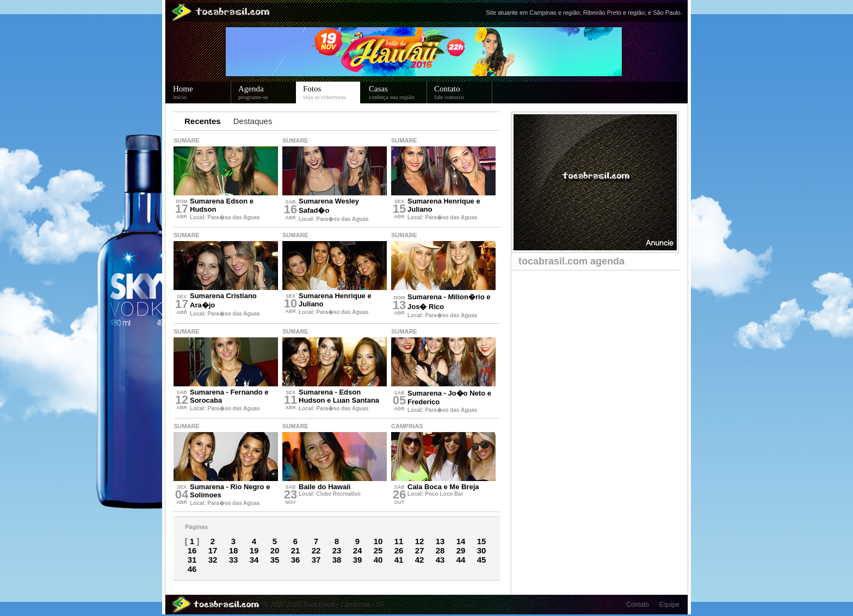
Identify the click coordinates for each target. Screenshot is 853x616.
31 (192, 560)
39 (358, 560)
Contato (463, 93)
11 (399, 541)
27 (420, 550)
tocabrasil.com (571, 261)
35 (275, 560)
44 (461, 560)
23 (337, 550)
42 (420, 560)
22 (316, 550)
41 (399, 560)
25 (378, 550)
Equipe (669, 605)
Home (202, 93)
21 (296, 550)
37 (316, 560)
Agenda (267, 93)
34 (254, 560)
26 (399, 550)
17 (213, 550)
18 (234, 550)
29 (461, 550)
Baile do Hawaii (324, 487)
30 (482, 550)
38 (337, 560)
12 (420, 541)
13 (440, 541)
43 (440, 560)
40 (378, 560)
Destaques (253, 121)
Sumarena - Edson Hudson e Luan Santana (339, 396)
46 (192, 569)
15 (482, 541)
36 (296, 560)
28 (440, 550)
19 (254, 550)
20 (275, 550)
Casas (398, 93)
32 (213, 560)
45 (482, 560)
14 (461, 541)
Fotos (332, 93)
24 (358, 550)
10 (378, 541)
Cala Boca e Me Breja (443, 487)
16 (192, 550)
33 (234, 560)
